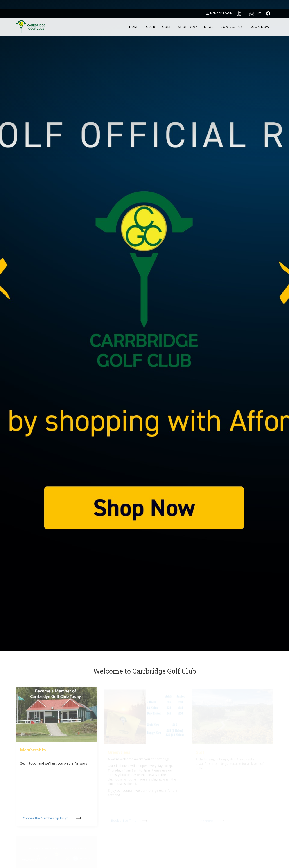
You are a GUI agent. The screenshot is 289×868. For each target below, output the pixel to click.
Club (151, 27)
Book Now (260, 27)
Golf (167, 27)
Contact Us (232, 27)
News (209, 27)
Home (134, 27)
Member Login (219, 13)
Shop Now (188, 27)
